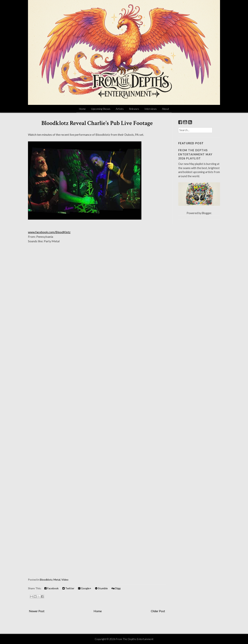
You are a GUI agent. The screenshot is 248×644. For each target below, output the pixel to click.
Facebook (52, 588)
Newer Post (37, 611)
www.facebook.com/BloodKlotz (49, 232)
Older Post (158, 611)
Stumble (101, 588)
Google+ (85, 588)
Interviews (151, 109)
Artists (120, 109)
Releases (134, 109)
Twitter (68, 588)
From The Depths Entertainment (135, 639)
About (165, 109)
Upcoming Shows (101, 109)
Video (65, 580)
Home (82, 109)
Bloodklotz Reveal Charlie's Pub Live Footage (97, 123)
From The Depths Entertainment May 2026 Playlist (195, 154)
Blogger (207, 213)
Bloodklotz (46, 580)
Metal (57, 580)
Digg (116, 588)
